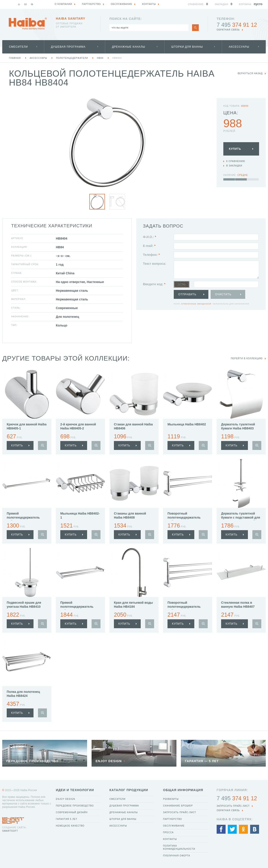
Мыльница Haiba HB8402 (187, 424)
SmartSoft (10, 831)
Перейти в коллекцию (247, 358)
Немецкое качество (70, 826)
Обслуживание (174, 826)
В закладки (234, 166)
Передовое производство (75, 806)
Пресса (168, 832)
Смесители (18, 47)
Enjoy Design (65, 799)
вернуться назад (250, 73)
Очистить (223, 294)
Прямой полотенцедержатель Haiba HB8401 (23, 517)
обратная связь (228, 30)
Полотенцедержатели (72, 58)
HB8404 (117, 58)
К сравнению (236, 161)
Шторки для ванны (187, 47)
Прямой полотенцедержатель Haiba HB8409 (77, 607)
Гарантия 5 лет (67, 819)
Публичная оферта (177, 856)
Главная (15, 58)
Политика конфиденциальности (179, 847)
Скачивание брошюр (178, 806)
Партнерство (173, 819)
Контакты (170, 839)
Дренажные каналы (129, 47)
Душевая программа (68, 47)
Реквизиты (171, 799)
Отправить (187, 294)
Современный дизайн (72, 812)
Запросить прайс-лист (180, 812)
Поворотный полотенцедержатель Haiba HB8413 (184, 607)
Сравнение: (196, 4)
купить (17, 445)
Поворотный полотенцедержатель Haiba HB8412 (184, 517)
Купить (235, 149)
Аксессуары (239, 47)
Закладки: (222, 4)
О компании (63, 4)
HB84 (100, 58)
